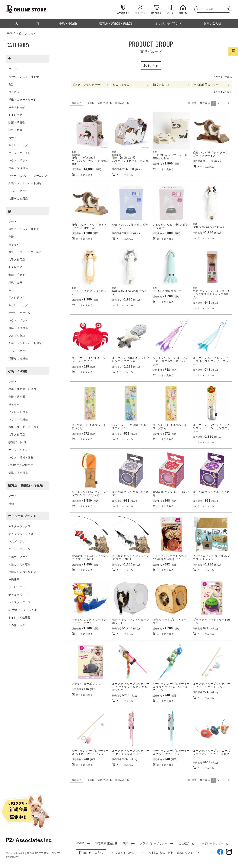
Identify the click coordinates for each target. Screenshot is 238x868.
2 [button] (219, 103)
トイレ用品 (15, 115)
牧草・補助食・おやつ (22, 389)
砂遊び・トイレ (18, 442)
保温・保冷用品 (18, 168)
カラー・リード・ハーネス (25, 252)
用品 (11, 503)
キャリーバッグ (18, 145)
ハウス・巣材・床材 (21, 457)
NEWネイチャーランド (23, 610)
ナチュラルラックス (21, 534)
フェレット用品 (18, 412)
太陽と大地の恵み (20, 564)
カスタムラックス (20, 526)
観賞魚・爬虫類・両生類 (25, 485)
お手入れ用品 (17, 107)
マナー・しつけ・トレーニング (28, 176)
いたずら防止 (17, 336)
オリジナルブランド (22, 516)
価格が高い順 (122, 103)
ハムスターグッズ (20, 602)
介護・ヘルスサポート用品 (25, 183)
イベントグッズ (18, 191)
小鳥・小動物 (18, 371)
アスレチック (17, 297)
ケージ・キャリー (20, 450)
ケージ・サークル (20, 153)
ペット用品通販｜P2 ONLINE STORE (28, 854)
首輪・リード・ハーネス (24, 427)
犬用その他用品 (18, 199)
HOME (11, 33)
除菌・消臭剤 (17, 122)
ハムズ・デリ (17, 541)
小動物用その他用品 (21, 465)
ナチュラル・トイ (20, 595)
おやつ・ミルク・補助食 (24, 77)
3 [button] (224, 103)
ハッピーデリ (17, 587)
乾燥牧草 (14, 580)
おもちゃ (14, 92)
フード (13, 69)
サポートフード (18, 557)
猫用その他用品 (18, 358)
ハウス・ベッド (18, 160)
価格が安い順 (105, 103)
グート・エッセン (20, 549)
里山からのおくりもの (22, 572)
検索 (229, 9)
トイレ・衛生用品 (20, 617)
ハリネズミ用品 (18, 419)
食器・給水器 (17, 397)
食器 (11, 84)
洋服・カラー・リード (22, 100)
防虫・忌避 (15, 130)
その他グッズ (17, 625)
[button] (229, 103)
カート (13, 138)
